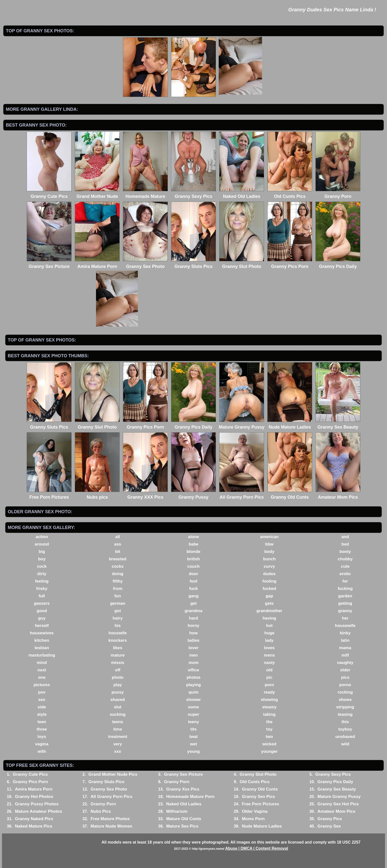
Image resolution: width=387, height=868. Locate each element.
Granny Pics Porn (30, 782)
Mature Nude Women (111, 826)
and (345, 537)
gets (269, 603)
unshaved (345, 737)
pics (345, 677)
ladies (193, 640)
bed (345, 544)
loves (269, 648)
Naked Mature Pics (34, 826)
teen (42, 722)
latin (345, 640)
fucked (269, 589)
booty (345, 552)
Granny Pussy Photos (37, 804)
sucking (118, 714)
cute (345, 566)
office (193, 670)
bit (118, 552)
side (42, 707)
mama (345, 648)
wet (193, 744)
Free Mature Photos (110, 819)
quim (194, 692)
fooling (269, 581)
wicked (269, 744)
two (269, 737)
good (42, 611)
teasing (345, 714)
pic (269, 677)
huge (269, 633)
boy (42, 559)
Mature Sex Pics (182, 826)
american (269, 537)
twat (193, 737)
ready (269, 692)
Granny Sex (329, 826)
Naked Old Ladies (184, 804)
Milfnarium (177, 811)
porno (345, 685)
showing (269, 700)
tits (193, 729)
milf (345, 655)
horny (193, 626)
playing (193, 685)
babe (193, 544)
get (193, 603)
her (345, 618)
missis (118, 663)
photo (118, 677)
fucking (345, 589)
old (270, 670)
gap (269, 596)
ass (117, 544)
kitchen (42, 640)
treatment (118, 737)
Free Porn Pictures (261, 804)
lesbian (42, 648)
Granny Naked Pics (34, 819)
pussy (118, 692)
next (42, 670)
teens (117, 722)
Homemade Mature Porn (190, 797)
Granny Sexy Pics (333, 774)
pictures (42, 685)
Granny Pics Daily (335, 782)
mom (194, 663)
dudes (269, 574)
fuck (193, 589)
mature (118, 655)
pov (42, 692)
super (193, 714)
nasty (269, 663)
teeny (193, 722)
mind (42, 663)
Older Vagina (255, 811)
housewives (42, 633)
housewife (345, 626)
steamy (269, 707)
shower (193, 700)
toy (270, 729)
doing (117, 574)
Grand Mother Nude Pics (113, 774)
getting (345, 603)
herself (42, 626)
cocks (118, 566)
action (42, 537)
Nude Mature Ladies (262, 826)
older (345, 670)
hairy (118, 618)
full (42, 596)
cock (42, 566)
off (118, 670)
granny (345, 611)
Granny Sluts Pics (106, 782)
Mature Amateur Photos (39, 811)
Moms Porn (253, 819)
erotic (345, 574)
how (193, 633)
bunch (269, 559)
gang (194, 596)
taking (269, 714)
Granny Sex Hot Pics (338, 804)
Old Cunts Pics (255, 782)
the (270, 722)
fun (117, 596)
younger (269, 751)
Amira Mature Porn (34, 789)
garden (345, 596)
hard (194, 618)
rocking (345, 692)
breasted (118, 559)
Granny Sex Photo (109, 789)
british (193, 559)
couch (193, 566)
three (42, 729)
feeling (42, 581)
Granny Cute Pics (30, 774)
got (117, 611)
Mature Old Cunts (184, 819)
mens (269, 655)
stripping (345, 707)
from (118, 589)
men (193, 655)
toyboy (345, 729)
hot (269, 626)
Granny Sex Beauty (337, 789)
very (118, 744)
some (193, 707)
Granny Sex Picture (184, 774)
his (118, 626)
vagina (42, 744)
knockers (118, 640)
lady (269, 640)
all (118, 537)
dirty (42, 574)
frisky (42, 589)
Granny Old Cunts (260, 789)
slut (118, 707)
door (193, 574)
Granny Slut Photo (258, 774)
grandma (193, 611)
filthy (118, 581)
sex (42, 700)
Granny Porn (177, 782)
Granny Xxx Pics (183, 789)
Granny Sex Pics (258, 797)
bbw (269, 544)
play (118, 685)
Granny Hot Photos (34, 797)
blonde (193, 552)
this (345, 722)
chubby (345, 559)
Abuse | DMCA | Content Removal (257, 848)
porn (269, 685)
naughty (345, 663)
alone (193, 537)
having (269, 618)
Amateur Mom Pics (336, 811)
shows (345, 700)
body (269, 552)
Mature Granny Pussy (339, 797)
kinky (345, 633)
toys (42, 737)
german (118, 603)
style (42, 714)
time (118, 729)
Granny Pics (330, 819)
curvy (269, 566)
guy (42, 618)
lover (194, 648)
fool (193, 581)
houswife (118, 633)
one (42, 677)
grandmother (269, 611)
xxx (117, 751)
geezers (42, 603)
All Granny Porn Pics (111, 797)
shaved (118, 700)
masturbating (42, 655)
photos (194, 677)
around (42, 544)
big (42, 552)
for (345, 581)
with (42, 751)
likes (118, 648)
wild (345, 744)
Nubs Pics (101, 811)
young (193, 751)
